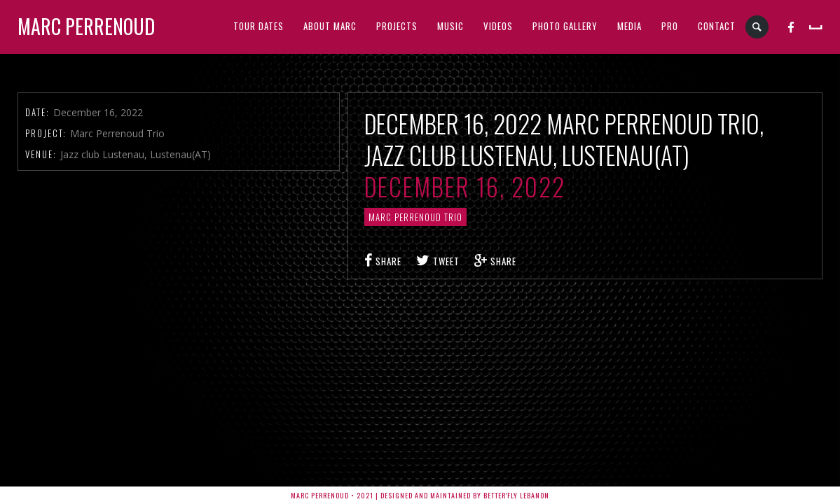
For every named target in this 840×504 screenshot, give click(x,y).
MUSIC (450, 26)
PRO (670, 26)
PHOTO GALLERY (565, 26)
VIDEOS (498, 26)
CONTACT (717, 26)
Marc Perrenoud (86, 26)
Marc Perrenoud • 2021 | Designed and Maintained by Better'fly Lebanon (420, 495)
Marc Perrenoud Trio (415, 217)
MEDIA (629, 26)
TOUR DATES (259, 26)
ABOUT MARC (330, 26)
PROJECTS (397, 26)
